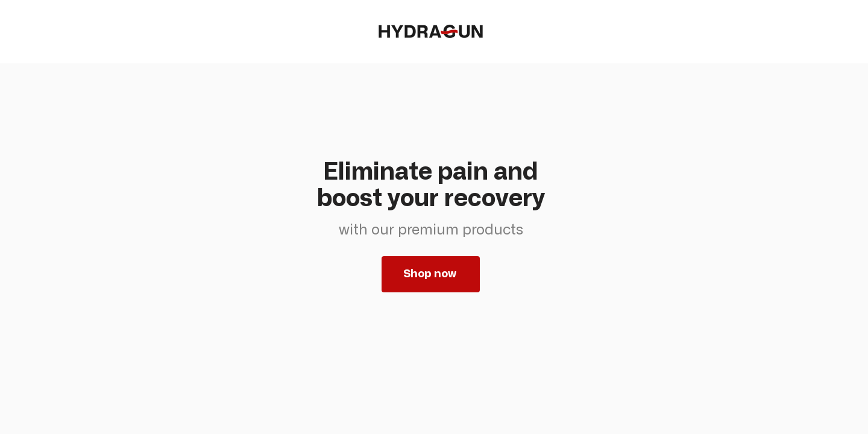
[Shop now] (431, 274)
